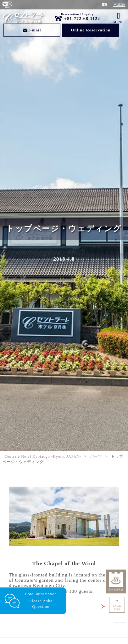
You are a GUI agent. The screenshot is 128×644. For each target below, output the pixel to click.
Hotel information (41, 601)
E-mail (32, 30)
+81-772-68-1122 (82, 19)
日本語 (119, 5)
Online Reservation (91, 30)
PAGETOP (117, 608)
